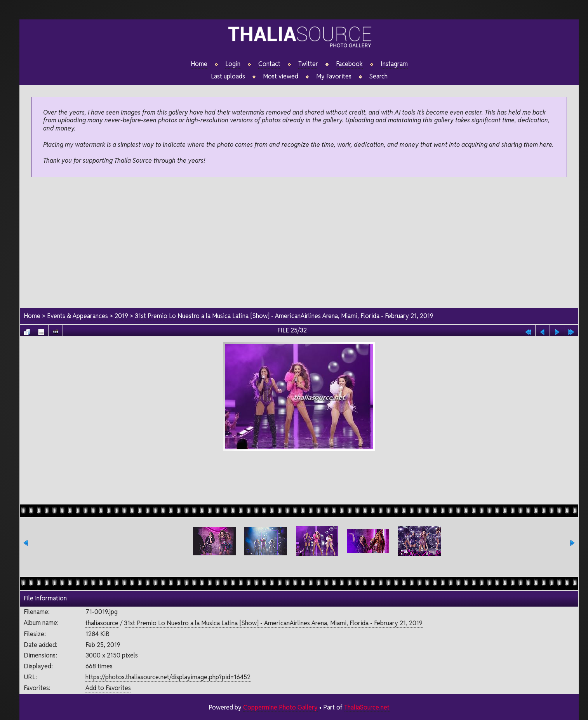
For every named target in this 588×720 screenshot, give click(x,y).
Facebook (349, 64)
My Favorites (334, 77)
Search (378, 77)
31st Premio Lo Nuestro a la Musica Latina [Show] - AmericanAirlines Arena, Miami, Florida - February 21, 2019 (284, 316)
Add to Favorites (108, 688)
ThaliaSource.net (367, 707)
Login (233, 64)
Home (199, 64)
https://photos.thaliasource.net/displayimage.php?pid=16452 (168, 677)
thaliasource (102, 623)
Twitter (308, 64)
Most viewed (281, 77)
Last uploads (228, 77)
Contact (269, 64)
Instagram (394, 64)
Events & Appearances (77, 316)
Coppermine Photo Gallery (280, 707)
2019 (121, 316)
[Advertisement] (299, 243)
